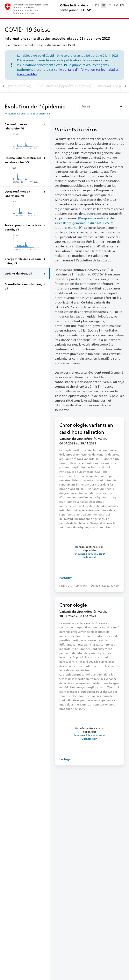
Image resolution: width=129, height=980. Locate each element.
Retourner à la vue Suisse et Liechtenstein (27, 114)
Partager (66, 578)
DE (97, 5)
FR (103, 5)
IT (110, 5)
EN (122, 5)
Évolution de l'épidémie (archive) (64, 86)
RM (116, 5)
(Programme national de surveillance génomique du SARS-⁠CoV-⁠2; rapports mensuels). (84, 223)
